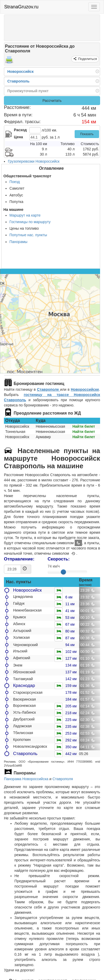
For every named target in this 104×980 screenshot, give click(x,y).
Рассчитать (52, 101)
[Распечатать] (9, 62)
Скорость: (59, 559)
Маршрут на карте (25, 215)
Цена (18, 137)
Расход (20, 130)
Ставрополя (63, 779)
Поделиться (87, 59)
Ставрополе (48, 389)
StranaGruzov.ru (21, 7)
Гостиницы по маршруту (30, 222)
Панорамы (18, 242)
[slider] (63, 572)
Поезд (15, 182)
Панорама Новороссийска (26, 779)
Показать (87, 134)
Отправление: (19, 559)
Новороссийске (85, 389)
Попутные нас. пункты (28, 235)
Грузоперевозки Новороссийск (34, 161)
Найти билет (84, 426)
